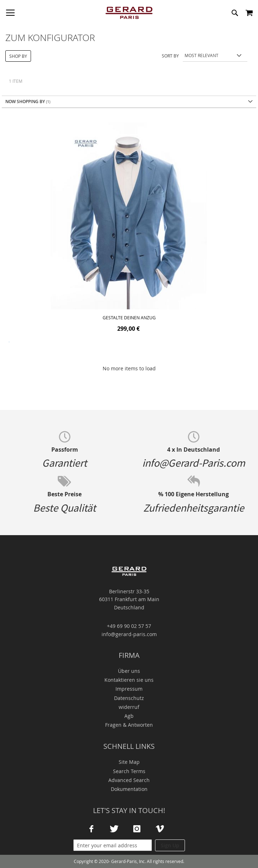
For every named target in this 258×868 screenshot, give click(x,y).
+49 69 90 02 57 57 (129, 626)
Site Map (129, 762)
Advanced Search (129, 780)
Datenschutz (129, 698)
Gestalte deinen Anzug (129, 318)
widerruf (129, 707)
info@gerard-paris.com (129, 634)
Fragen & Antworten (129, 725)
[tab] (129, 102)
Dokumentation (129, 789)
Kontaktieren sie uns (129, 680)
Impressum (129, 689)
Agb (129, 716)
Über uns (129, 671)
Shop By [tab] (18, 56)
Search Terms (129, 771)
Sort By (170, 55)
